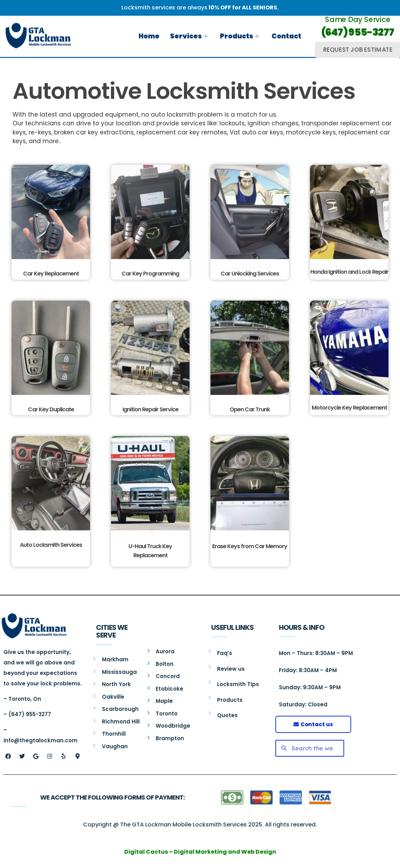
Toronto (167, 713)
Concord (168, 676)
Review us (231, 669)
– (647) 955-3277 (27, 714)
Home (150, 36)
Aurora (165, 651)
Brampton (170, 738)
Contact (286, 36)
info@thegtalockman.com (40, 740)
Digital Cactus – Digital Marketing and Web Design (200, 851)
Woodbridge (173, 726)
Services (189, 36)
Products (239, 36)
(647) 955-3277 (358, 32)
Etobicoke (169, 689)
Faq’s (225, 653)
